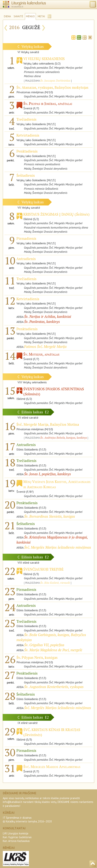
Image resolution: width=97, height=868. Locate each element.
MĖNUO (30, 16)
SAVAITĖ (18, 16)
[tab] (73, 37)
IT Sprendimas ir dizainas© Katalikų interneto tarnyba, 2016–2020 (27, 819)
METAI (41, 16)
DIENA (7, 16)
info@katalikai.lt (13, 802)
